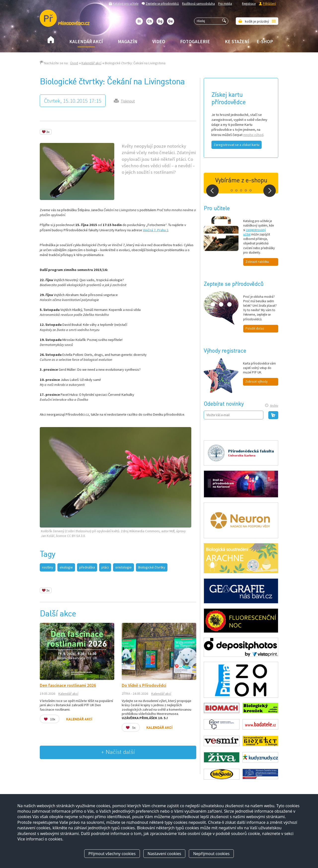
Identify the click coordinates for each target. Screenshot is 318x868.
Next (270, 191)
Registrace (249, 3)
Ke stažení (237, 41)
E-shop (265, 41)
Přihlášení (269, 3)
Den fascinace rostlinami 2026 (68, 685)
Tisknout (128, 101)
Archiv (274, 406)
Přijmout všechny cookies (112, 854)
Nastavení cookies (164, 854)
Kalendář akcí (86, 41)
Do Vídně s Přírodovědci (144, 685)
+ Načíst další (118, 752)
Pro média (225, 3)
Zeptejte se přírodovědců (162, 3)
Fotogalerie (195, 41)
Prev (212, 191)
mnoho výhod (253, 135)
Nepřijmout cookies (211, 854)
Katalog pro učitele (126, 3)
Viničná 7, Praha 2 (156, 230)
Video (159, 41)
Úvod (74, 63)
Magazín (128, 41)
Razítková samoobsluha (199, 3)
